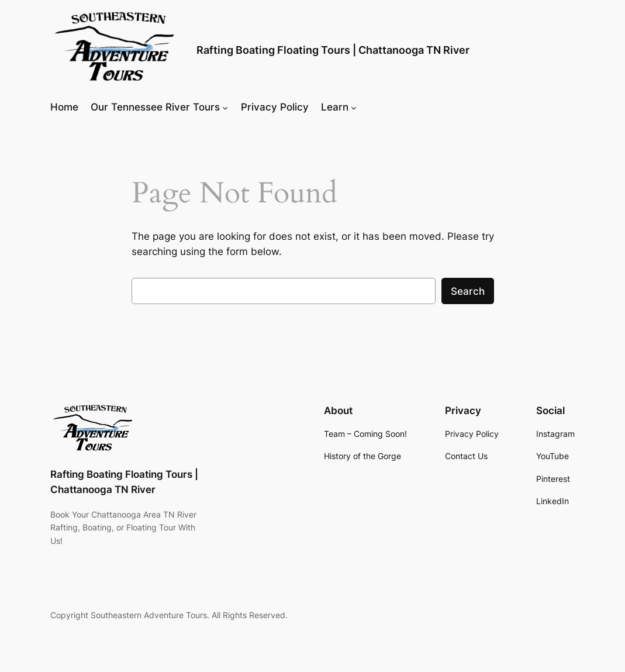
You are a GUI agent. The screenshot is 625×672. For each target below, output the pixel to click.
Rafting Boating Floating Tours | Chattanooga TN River (333, 50)
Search (468, 291)
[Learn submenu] (354, 107)
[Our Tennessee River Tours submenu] (225, 107)
